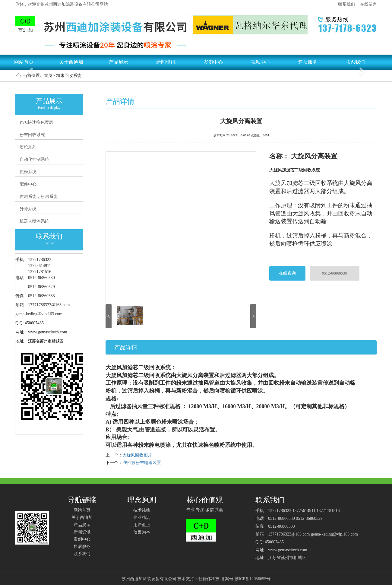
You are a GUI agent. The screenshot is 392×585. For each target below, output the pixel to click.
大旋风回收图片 (137, 455)
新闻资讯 (166, 62)
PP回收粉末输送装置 (142, 463)
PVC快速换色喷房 (36, 122)
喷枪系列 (28, 147)
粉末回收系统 (69, 76)
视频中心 (261, 62)
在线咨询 (287, 273)
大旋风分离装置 (241, 120)
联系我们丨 (349, 4)
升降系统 (28, 209)
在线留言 (368, 4)
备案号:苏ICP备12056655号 (246, 579)
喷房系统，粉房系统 (39, 197)
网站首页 (24, 62)
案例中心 (213, 62)
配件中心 (28, 184)
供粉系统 (28, 172)
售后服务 (308, 62)
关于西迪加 (71, 62)
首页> (49, 76)
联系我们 (355, 62)
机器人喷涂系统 (34, 221)
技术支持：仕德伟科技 (198, 579)
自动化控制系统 (34, 159)
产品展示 (119, 62)
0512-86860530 (334, 273)
